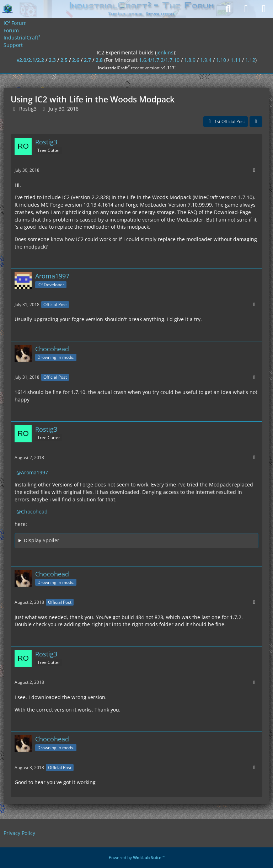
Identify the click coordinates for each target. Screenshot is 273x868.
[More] (254, 170)
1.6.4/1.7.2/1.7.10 (159, 60)
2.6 (76, 60)
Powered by (137, 858)
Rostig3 (28, 109)
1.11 (236, 60)
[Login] (246, 9)
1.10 (221, 60)
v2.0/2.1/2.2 (30, 60)
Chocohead (34, 512)
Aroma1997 (34, 472)
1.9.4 (206, 60)
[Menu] (264, 9)
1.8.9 (190, 60)
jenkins (165, 52)
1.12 (250, 60)
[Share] (256, 122)
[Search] (228, 9)
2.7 (87, 60)
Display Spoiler (42, 540)
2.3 (52, 60)
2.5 (64, 60)
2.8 (99, 60)
